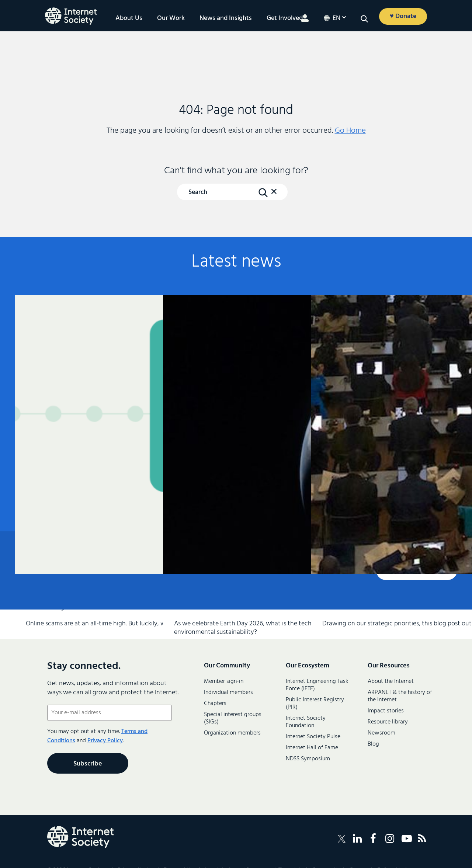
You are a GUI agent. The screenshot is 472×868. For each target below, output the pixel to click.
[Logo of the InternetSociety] (71, 16)
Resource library (388, 722)
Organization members (232, 733)
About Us (129, 18)
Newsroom (381, 733)
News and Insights (226, 18)
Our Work (171, 18)
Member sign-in (224, 681)
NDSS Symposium (308, 759)
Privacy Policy (105, 741)
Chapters (215, 704)
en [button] (336, 18)
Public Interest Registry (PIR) (315, 704)
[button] (364, 19)
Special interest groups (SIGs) (233, 718)
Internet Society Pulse (313, 737)
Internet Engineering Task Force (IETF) (317, 685)
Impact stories (386, 711)
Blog (373, 744)
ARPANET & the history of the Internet (400, 696)
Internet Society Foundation (306, 722)
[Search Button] (263, 192)
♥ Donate (403, 16)
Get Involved (285, 18)
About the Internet (391, 681)
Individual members (228, 692)
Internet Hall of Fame (312, 748)
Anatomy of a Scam (86, 382)
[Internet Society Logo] (80, 837)
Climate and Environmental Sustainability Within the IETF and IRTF (234, 402)
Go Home (350, 131)
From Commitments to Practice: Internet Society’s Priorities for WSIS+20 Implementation (382, 399)
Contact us (417, 571)
